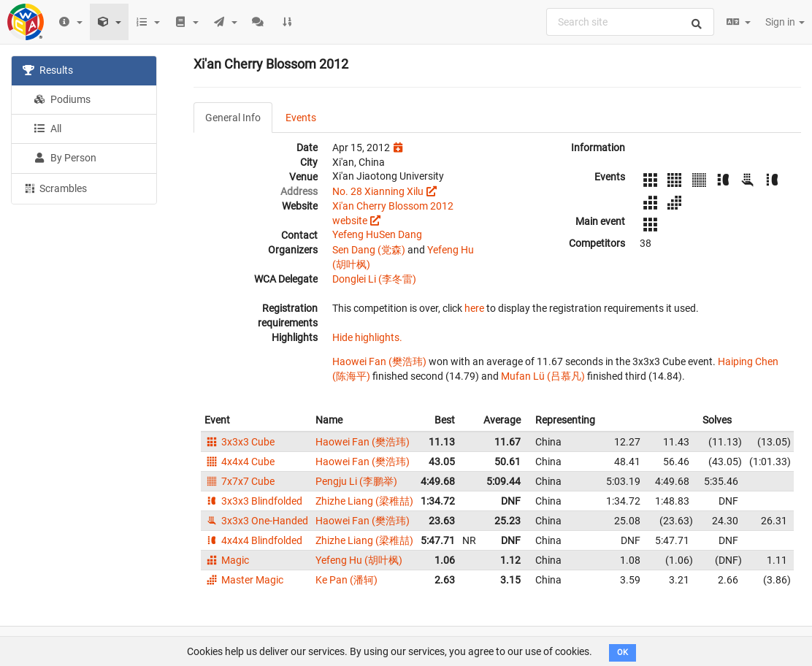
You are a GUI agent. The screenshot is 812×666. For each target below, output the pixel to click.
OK (623, 652)
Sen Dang (401, 234)
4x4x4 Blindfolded (253, 540)
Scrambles (55, 188)
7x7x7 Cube (240, 481)
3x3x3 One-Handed (256, 521)
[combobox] (630, 22)
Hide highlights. (367, 337)
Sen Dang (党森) (369, 250)
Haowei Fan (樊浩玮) (379, 361)
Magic (227, 560)
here (474, 308)
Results (48, 70)
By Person (65, 158)
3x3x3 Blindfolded (253, 501)
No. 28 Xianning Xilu (378, 191)
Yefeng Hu (356, 234)
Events (301, 118)
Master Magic (244, 580)
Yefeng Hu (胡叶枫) (359, 560)
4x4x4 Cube (240, 462)
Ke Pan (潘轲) (346, 580)
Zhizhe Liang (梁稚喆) (364, 501)
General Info (233, 118)
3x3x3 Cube (240, 442)
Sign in (785, 22)
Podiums (62, 99)
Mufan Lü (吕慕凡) (543, 376)
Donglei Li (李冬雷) (374, 279)
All (47, 129)
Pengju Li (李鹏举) (356, 481)
